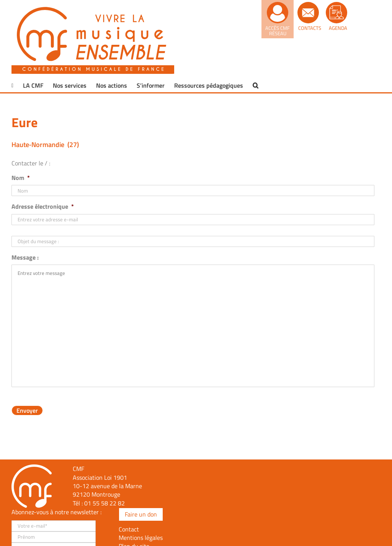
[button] (256, 85)
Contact (129, 529)
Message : (25, 257)
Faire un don (141, 514)
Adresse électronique (43, 207)
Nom (21, 178)
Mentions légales (141, 538)
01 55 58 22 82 (105, 503)
